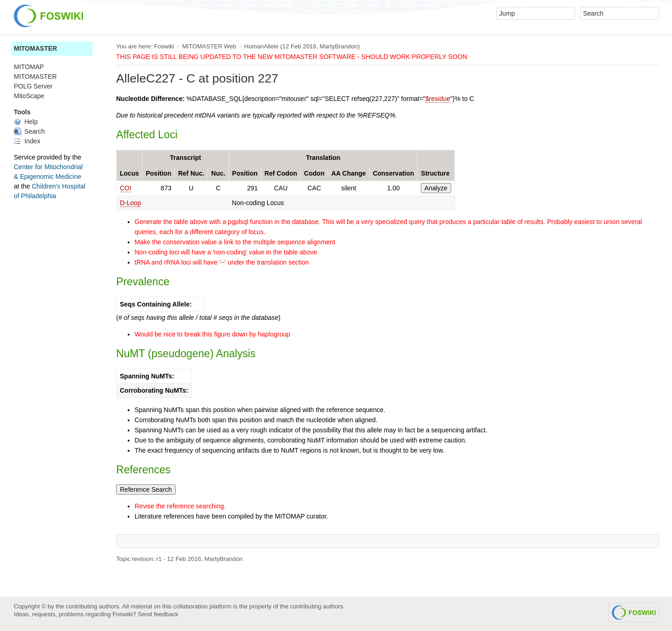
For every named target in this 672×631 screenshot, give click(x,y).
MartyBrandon (339, 46)
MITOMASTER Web (209, 46)
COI (126, 188)
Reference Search (146, 489)
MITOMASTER (35, 48)
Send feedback (158, 614)
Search (29, 131)
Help (26, 122)
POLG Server (33, 86)
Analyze (436, 188)
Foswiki (164, 46)
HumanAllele (262, 46)
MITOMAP (29, 67)
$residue (438, 99)
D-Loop (130, 203)
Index (27, 141)
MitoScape (29, 96)
